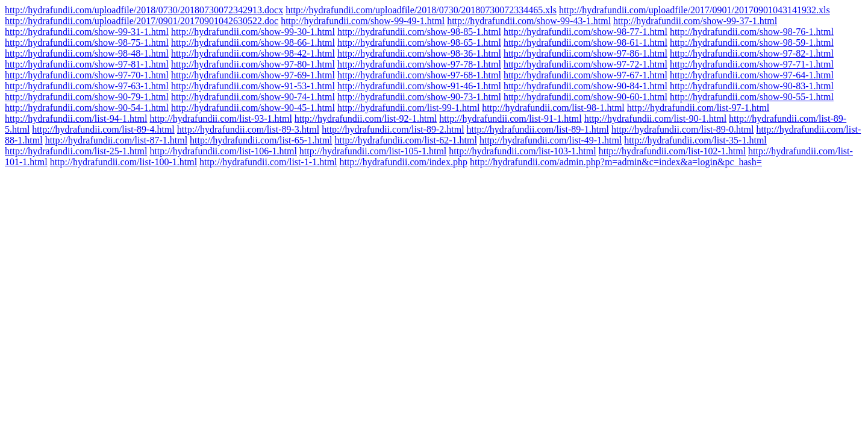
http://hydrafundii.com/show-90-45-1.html (253, 108)
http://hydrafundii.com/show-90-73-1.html (419, 97)
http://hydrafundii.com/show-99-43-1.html (529, 21)
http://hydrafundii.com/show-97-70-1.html (87, 75)
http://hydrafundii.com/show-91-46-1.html (419, 86)
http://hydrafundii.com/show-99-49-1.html (363, 21)
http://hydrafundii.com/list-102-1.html (672, 151)
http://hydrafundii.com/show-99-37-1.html (695, 21)
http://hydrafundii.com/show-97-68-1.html (419, 75)
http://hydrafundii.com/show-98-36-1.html (419, 53)
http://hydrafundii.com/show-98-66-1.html (253, 42)
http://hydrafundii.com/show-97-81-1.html (87, 64)
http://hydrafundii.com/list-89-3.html (248, 129)
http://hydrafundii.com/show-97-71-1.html (752, 64)
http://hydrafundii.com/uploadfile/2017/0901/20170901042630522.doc (142, 21)
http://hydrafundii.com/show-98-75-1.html (87, 42)
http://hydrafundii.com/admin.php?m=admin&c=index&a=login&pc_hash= (616, 162)
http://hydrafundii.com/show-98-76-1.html (752, 32)
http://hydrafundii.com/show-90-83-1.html (752, 86)
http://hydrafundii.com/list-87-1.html (116, 140)
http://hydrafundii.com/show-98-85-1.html (419, 32)
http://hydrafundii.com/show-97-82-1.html (752, 53)
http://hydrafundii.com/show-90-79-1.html (87, 97)
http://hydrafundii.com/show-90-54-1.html (87, 108)
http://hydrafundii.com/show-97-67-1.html (585, 75)
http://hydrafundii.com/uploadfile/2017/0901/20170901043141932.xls (695, 10)
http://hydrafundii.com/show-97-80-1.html (253, 64)
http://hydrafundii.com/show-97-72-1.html (585, 64)
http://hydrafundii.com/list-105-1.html (373, 151)
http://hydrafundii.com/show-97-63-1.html (87, 86)
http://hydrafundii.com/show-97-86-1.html (585, 53)
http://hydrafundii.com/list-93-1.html (220, 118)
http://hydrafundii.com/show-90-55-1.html (752, 97)
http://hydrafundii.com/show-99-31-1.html (87, 32)
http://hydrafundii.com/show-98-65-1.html (419, 42)
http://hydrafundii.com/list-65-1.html (261, 140)
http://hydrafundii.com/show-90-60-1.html (585, 97)
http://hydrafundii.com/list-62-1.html (406, 140)
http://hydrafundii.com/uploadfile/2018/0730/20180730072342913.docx (144, 10)
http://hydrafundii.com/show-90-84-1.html (585, 86)
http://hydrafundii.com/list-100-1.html (123, 162)
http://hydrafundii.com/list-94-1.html (76, 118)
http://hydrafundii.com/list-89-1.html (538, 129)
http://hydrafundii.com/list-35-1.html (695, 140)
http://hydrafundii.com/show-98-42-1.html (253, 53)
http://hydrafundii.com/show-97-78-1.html (419, 64)
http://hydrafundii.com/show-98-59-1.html (752, 42)
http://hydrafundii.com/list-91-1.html (510, 118)
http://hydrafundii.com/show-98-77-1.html (585, 32)
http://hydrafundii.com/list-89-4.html (103, 129)
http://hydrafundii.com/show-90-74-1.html (253, 97)
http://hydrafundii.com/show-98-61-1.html (585, 42)
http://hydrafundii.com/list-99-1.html (408, 108)
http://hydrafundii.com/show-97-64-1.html (752, 75)
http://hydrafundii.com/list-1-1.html (268, 162)
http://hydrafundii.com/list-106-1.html (223, 151)
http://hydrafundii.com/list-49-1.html (551, 140)
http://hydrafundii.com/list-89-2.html (393, 129)
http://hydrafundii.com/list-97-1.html (698, 108)
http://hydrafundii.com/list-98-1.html (553, 108)
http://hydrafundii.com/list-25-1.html (76, 151)
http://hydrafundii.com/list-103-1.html (522, 151)
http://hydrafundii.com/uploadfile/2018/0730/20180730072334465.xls (421, 10)
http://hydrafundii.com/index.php (404, 162)
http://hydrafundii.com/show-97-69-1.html (253, 75)
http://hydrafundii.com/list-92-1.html (366, 118)
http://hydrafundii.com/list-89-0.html (682, 129)
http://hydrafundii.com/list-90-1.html (655, 118)
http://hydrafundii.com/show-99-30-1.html (253, 32)
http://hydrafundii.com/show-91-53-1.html (253, 86)
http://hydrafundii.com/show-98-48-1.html (87, 53)
